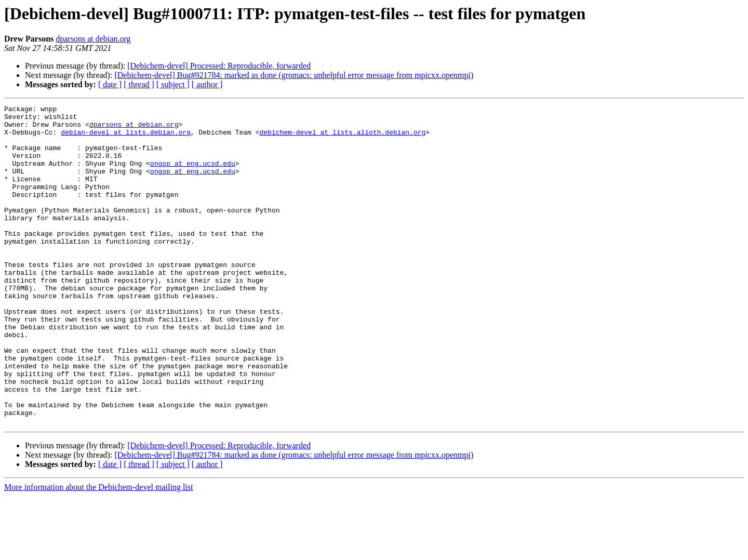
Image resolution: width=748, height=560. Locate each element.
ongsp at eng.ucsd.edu (193, 176)
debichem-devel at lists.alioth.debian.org (342, 138)
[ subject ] (173, 84)
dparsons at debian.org (93, 39)
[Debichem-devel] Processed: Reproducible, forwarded (219, 66)
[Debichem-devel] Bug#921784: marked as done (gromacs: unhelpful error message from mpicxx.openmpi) (294, 75)
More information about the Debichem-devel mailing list (98, 551)
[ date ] (110, 84)
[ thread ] (139, 84)
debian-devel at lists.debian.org (126, 138)
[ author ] (207, 84)
